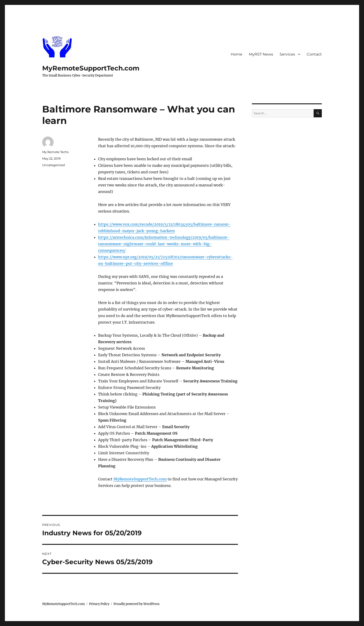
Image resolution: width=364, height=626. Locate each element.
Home (237, 54)
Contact (314, 54)
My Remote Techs (55, 152)
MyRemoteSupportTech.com (91, 68)
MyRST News (261, 54)
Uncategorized (53, 165)
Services (287, 54)
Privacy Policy (99, 604)
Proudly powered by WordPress (137, 604)
